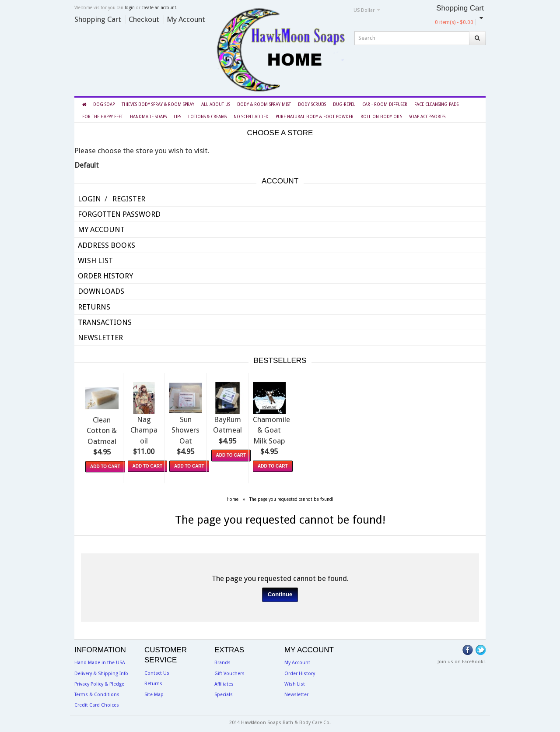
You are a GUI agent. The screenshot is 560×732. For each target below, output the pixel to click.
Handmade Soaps (148, 117)
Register (129, 199)
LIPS (177, 117)
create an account (159, 8)
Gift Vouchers (229, 671)
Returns (94, 307)
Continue (280, 592)
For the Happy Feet (103, 117)
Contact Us (157, 671)
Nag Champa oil (201, 429)
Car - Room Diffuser (385, 104)
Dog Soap (104, 104)
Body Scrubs (312, 104)
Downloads (101, 291)
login (130, 8)
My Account (186, 19)
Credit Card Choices (97, 703)
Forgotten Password (119, 214)
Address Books (107, 245)
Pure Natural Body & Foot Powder (315, 117)
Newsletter (100, 338)
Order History (105, 276)
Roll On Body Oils (381, 117)
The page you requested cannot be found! (291, 497)
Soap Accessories (427, 117)
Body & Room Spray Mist (264, 104)
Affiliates (224, 682)
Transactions (105, 322)
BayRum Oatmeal (360, 429)
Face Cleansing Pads (436, 104)
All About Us (216, 104)
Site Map (154, 692)
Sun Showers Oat (280, 429)
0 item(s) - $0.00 (454, 22)
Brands (222, 661)
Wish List (95, 260)
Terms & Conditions (97, 692)
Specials (224, 692)
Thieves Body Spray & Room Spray (158, 104)
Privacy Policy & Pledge (99, 682)
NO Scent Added (251, 117)
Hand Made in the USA (100, 661)
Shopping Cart (98, 19)
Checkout (144, 19)
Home (233, 497)
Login (89, 199)
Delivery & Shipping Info (101, 671)
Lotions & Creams (207, 117)
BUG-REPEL (344, 104)
